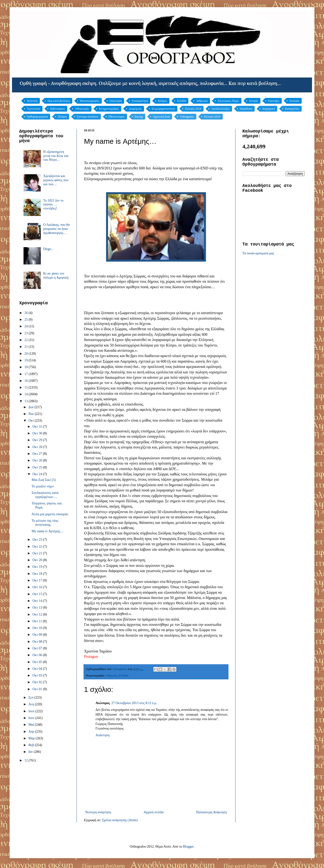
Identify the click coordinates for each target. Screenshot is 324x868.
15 (27, 387)
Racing (139, 117)
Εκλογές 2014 (193, 109)
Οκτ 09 (38, 635)
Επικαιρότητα (140, 101)
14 (27, 394)
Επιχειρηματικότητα (163, 109)
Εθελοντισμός (117, 117)
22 (27, 340)
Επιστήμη (274, 101)
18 (27, 367)
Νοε (32, 414)
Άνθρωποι (202, 101)
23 (27, 333)
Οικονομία (116, 101)
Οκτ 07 (38, 648)
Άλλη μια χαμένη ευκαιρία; (50, 514)
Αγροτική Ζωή (161, 117)
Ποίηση (62, 117)
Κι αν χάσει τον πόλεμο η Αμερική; (56, 275)
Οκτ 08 (38, 642)
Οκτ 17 (38, 580)
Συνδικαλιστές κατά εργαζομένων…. (45, 495)
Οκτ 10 (38, 628)
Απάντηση (103, 735)
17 (27, 374)
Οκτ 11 (38, 621)
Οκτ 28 (38, 447)
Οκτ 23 (38, 540)
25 (27, 320)
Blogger (188, 847)
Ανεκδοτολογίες (220, 109)
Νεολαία (294, 101)
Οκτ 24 (38, 474)
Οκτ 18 (38, 574)
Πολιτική (32, 101)
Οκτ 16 (38, 587)
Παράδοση (246, 109)
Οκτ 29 (38, 440)
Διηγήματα (269, 109)
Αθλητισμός (82, 109)
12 (27, 760)
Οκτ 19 (38, 567)
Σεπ (31, 697)
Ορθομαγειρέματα (37, 117)
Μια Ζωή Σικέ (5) (44, 480)
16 (27, 381)
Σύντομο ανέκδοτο (88, 117)
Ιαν (31, 752)
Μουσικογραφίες (90, 101)
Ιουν (32, 718)
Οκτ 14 (38, 601)
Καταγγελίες (292, 109)
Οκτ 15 (38, 594)
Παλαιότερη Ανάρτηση (211, 812)
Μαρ (32, 738)
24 (27, 326)
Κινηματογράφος (109, 109)
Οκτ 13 (38, 608)
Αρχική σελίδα (153, 812)
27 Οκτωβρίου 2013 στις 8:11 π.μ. (134, 703)
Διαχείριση (135, 109)
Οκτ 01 (38, 689)
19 (27, 360)
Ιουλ (32, 711)
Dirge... (48, 249)
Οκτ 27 (38, 454)
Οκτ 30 (38, 433)
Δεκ (31, 407)
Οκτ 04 (38, 669)
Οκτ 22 (38, 547)
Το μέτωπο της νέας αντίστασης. (45, 523)
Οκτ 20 (38, 560)
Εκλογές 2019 (212, 117)
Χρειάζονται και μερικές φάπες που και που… (56, 180)
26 (27, 313)
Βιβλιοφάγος (58, 109)
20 (27, 354)
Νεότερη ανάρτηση (98, 812)
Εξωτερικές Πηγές (228, 101)
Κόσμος (162, 101)
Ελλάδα (182, 101)
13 (27, 401)
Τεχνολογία (33, 109)
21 (27, 347)
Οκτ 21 (38, 553)
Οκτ (31, 421)
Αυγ (32, 704)
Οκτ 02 (38, 682)
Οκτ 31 (38, 427)
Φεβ (32, 745)
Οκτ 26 (38, 460)
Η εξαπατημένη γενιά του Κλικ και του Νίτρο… (56, 156)
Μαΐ (32, 725)
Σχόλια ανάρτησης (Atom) (120, 820)
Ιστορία (254, 101)
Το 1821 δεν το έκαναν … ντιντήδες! (53, 205)
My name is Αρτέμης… (48, 531)
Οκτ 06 (38, 655)
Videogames (187, 117)
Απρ (32, 732)
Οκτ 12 (38, 614)
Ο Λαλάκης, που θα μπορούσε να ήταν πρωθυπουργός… (56, 229)
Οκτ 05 (38, 662)
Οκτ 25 (38, 467)
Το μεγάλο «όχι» (43, 486)
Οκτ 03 (38, 675)
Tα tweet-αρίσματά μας (258, 253)
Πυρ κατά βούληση (59, 101)
